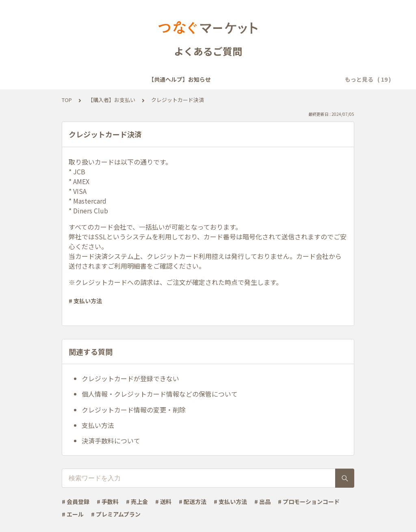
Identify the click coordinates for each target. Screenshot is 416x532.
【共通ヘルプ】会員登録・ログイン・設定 (182, 79)
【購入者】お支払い (112, 100)
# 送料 (163, 502)
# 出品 (262, 502)
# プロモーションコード (309, 502)
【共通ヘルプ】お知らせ (86, 79)
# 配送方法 (193, 502)
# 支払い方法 (85, 301)
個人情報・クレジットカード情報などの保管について (160, 394)
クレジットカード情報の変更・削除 (134, 410)
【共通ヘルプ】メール (276, 79)
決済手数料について (111, 441)
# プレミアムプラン (116, 514)
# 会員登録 (76, 502)
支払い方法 (98, 425)
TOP (67, 100)
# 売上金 (137, 502)
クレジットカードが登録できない (130, 378)
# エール (73, 514)
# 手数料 (108, 502)
